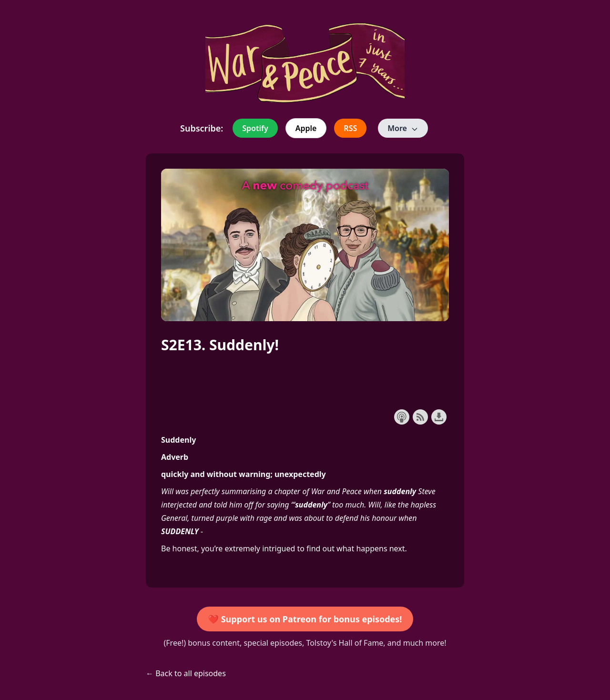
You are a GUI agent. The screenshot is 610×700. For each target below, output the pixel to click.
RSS (350, 128)
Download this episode (439, 417)
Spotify (255, 128)
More (403, 128)
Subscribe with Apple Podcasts (402, 417)
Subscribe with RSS (420, 417)
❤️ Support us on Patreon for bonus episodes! (305, 619)
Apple (306, 128)
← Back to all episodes (186, 673)
